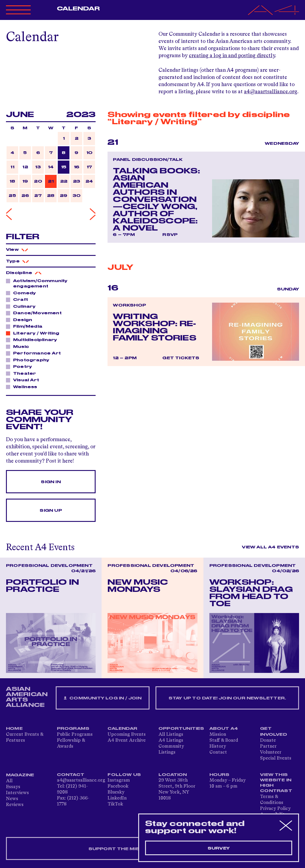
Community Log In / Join (102, 698)
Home (14, 729)
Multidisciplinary (33, 340)
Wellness (24, 387)
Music (19, 346)
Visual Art (24, 380)
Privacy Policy (275, 809)
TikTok (115, 804)
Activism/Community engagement (37, 283)
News (12, 799)
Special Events (276, 758)
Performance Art (35, 353)
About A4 (224, 729)
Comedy (23, 293)
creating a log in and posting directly (232, 56)
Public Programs (75, 735)
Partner (268, 746)
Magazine (20, 775)
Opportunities (181, 729)
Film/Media (26, 326)
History (218, 746)
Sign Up (51, 511)
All (9, 781)
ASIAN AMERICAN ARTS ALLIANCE (27, 697)
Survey (219, 848)
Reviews (15, 805)
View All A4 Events (270, 547)
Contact (218, 752)
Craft (19, 299)
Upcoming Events (127, 735)
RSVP (170, 235)
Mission (218, 735)
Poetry (21, 366)
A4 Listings (171, 741)
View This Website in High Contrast (276, 783)
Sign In (51, 482)
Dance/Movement (36, 313)
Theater (23, 373)
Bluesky (116, 792)
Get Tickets (181, 358)
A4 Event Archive (127, 741)
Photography (29, 360)
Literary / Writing (35, 333)
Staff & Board (224, 741)
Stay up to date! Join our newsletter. (227, 698)
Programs (73, 729)
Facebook (118, 786)
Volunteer (271, 752)
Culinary (23, 306)
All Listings (171, 735)
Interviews (17, 793)
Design (21, 320)
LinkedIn (117, 798)
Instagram (119, 780)
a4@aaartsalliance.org (271, 92)
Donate (268, 741)
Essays (13, 787)
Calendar (78, 9)
